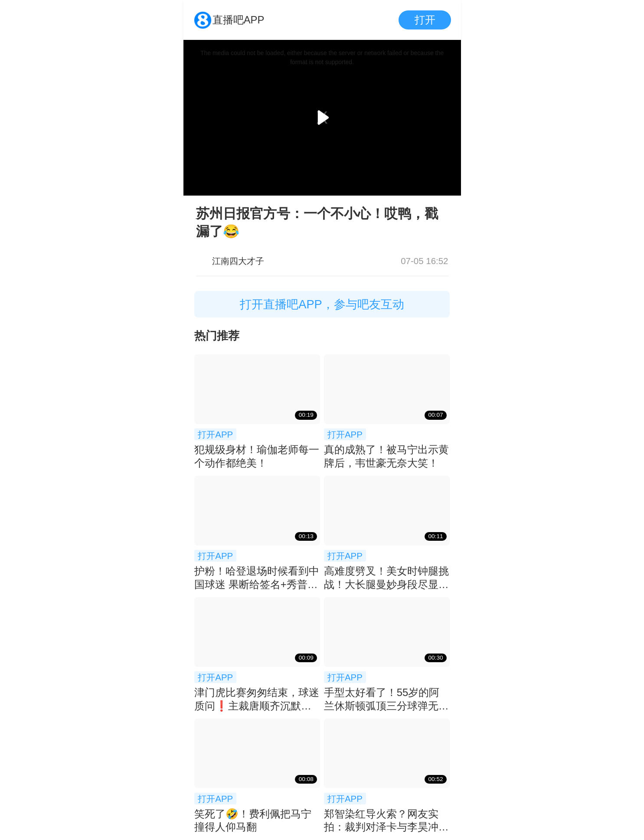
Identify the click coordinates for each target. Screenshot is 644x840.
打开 (425, 20)
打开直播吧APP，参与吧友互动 (322, 304)
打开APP (215, 434)
